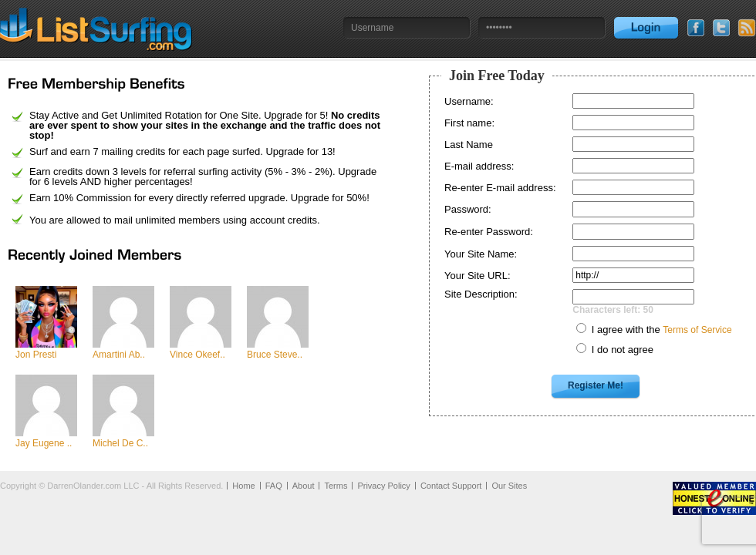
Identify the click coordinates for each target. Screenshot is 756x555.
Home (243, 486)
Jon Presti (36, 355)
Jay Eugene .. (44, 443)
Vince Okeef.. (197, 355)
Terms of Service (697, 330)
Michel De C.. (120, 443)
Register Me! (596, 385)
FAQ (274, 486)
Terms (336, 486)
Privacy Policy (383, 486)
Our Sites (509, 486)
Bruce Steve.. (275, 355)
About (304, 486)
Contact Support (451, 486)
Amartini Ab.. (119, 355)
